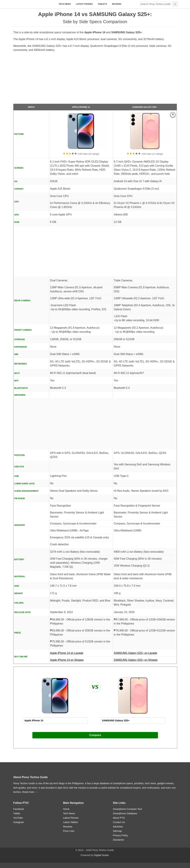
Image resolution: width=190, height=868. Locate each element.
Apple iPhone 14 (81, 107)
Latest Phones (84, 4)
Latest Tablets (71, 822)
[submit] (175, 4)
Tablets (102, 4)
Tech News (65, 4)
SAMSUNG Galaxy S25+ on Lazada (145, 654)
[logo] (34, 4)
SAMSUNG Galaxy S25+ (145, 107)
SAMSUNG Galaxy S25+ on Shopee (136, 660)
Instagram (19, 822)
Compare (95, 735)
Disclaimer (118, 840)
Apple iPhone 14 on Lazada (81, 654)
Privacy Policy (120, 835)
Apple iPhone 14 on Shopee (67, 660)
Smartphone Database (125, 813)
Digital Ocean (101, 855)
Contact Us (119, 822)
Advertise (118, 827)
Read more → (30, 792)
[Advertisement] (95, 79)
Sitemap (117, 831)
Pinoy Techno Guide (35, 777)
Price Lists (69, 831)
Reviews (117, 4)
